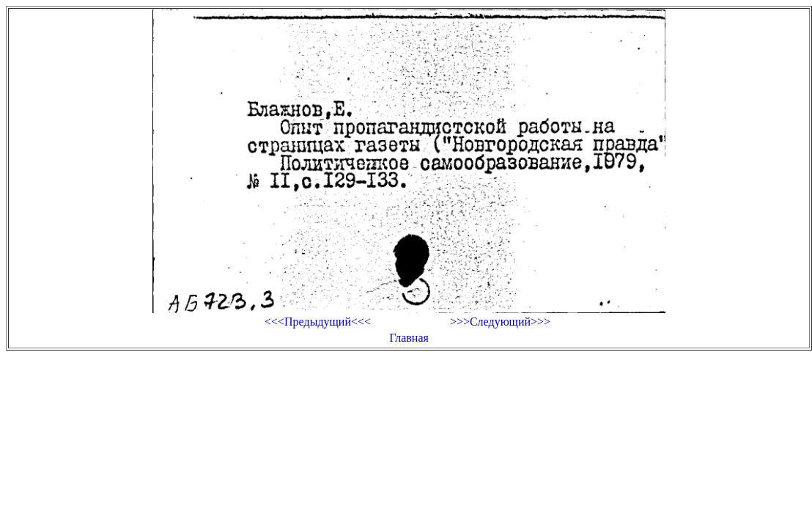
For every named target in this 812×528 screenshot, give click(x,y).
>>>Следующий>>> (500, 322)
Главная (409, 338)
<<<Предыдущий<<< (318, 322)
